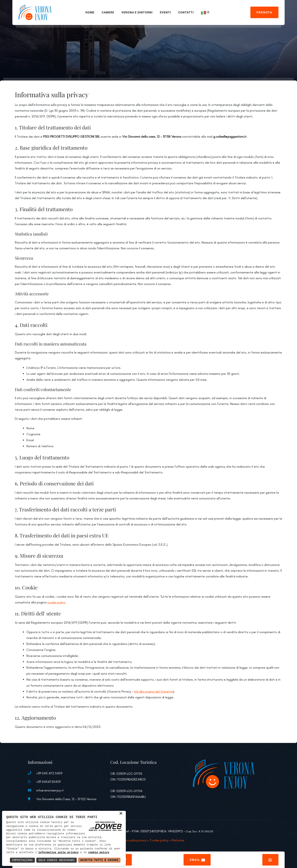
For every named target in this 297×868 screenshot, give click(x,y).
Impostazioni (22, 860)
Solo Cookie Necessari (57, 860)
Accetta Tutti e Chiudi (99, 860)
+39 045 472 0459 (49, 773)
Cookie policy (159, 840)
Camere (108, 12)
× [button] (121, 814)
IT (206, 13)
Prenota (264, 12)
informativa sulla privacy (58, 853)
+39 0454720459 (48, 782)
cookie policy (56, 602)
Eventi (165, 12)
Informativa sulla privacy (130, 840)
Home (90, 12)
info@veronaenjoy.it (50, 790)
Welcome (178, 840)
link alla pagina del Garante (153, 691)
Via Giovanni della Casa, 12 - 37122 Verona (66, 799)
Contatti (186, 12)
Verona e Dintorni (137, 12)
